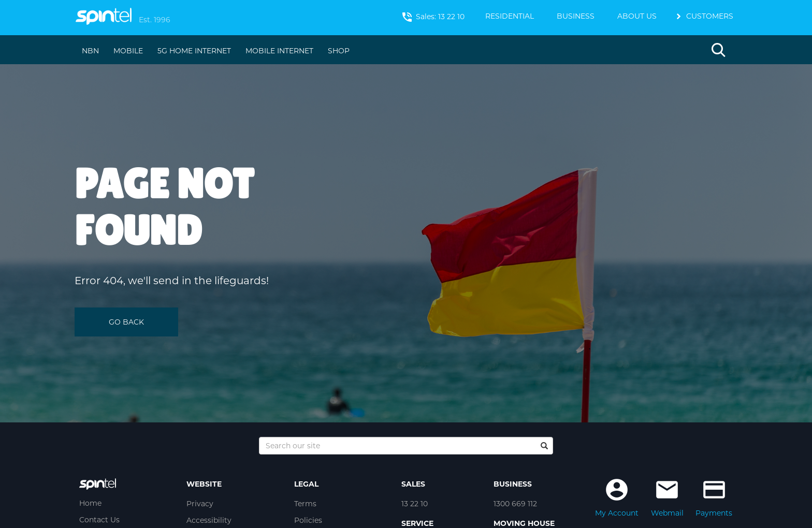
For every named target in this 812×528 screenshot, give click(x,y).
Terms (305, 504)
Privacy (200, 504)
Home (90, 503)
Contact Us (99, 520)
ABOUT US (637, 16)
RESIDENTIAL (510, 16)
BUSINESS (576, 16)
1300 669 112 (515, 504)
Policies (308, 520)
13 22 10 (415, 504)
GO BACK (126, 322)
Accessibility (209, 520)
